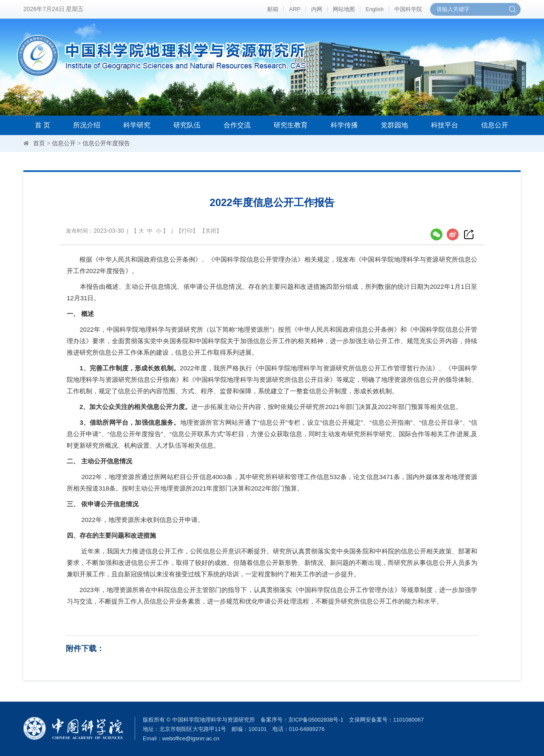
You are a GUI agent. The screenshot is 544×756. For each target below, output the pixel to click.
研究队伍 (187, 125)
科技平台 (445, 125)
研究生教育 (291, 125)
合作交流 (237, 125)
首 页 (42, 125)
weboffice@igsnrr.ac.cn (191, 738)
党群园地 (394, 125)
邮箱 (273, 9)
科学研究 (137, 125)
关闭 (211, 231)
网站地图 (344, 9)
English (375, 9)
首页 (39, 143)
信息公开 (495, 125)
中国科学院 (408, 9)
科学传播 (344, 125)
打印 (187, 231)
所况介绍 (87, 125)
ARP (295, 9)
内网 (317, 9)
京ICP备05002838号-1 (316, 720)
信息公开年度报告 (106, 143)
